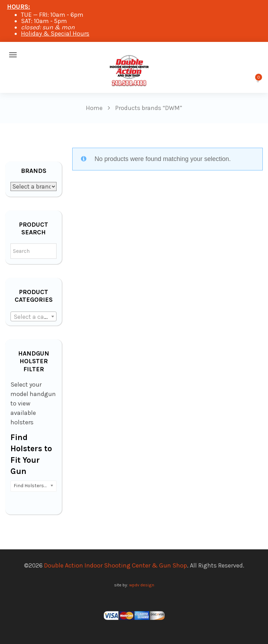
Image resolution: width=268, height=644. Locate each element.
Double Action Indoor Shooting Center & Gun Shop (116, 565)
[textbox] (33, 317)
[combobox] (33, 316)
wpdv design (142, 585)
